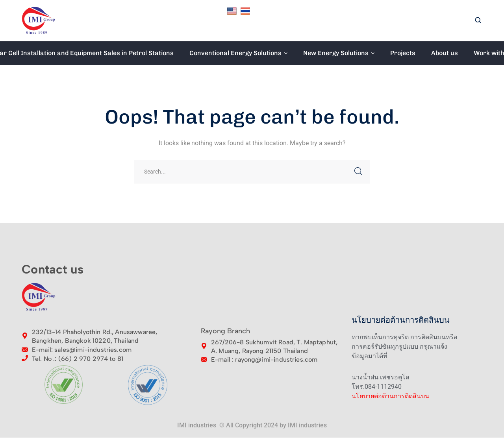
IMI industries (307, 425)
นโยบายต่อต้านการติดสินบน (390, 396)
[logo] (39, 20)
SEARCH (358, 172)
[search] (478, 21)
